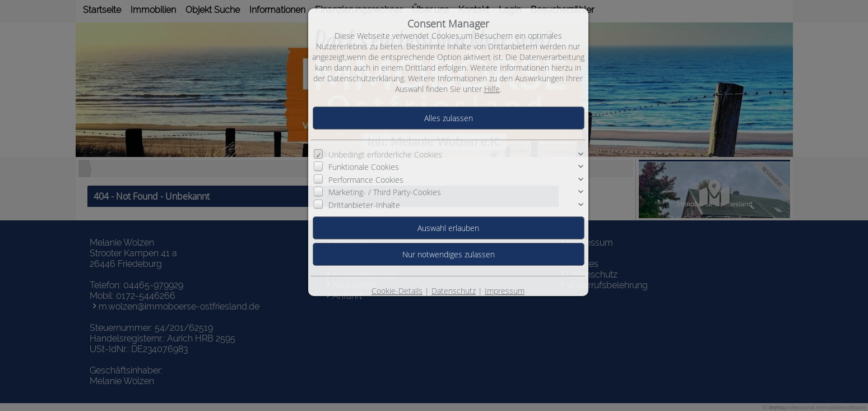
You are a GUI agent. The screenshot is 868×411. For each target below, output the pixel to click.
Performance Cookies (366, 180)
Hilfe (492, 89)
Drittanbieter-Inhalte (364, 205)
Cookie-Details (397, 291)
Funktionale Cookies (364, 167)
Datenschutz (454, 291)
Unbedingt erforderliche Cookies (385, 154)
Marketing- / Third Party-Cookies (385, 192)
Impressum (505, 291)
